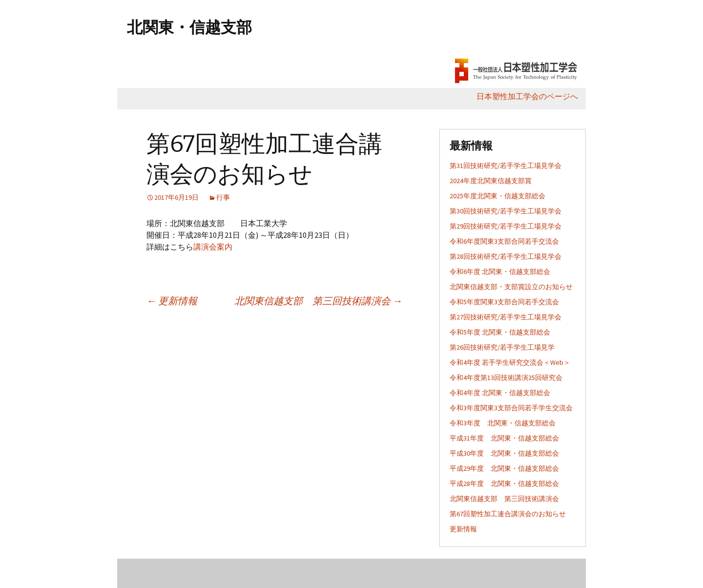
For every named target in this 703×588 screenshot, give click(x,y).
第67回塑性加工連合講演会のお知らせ (508, 514)
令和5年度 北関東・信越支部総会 (500, 332)
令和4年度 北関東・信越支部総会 (500, 393)
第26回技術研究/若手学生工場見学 (502, 347)
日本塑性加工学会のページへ (531, 96)
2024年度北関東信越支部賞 (491, 181)
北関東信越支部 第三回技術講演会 (318, 301)
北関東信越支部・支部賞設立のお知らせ (511, 287)
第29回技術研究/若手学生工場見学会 (506, 226)
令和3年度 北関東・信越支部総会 (503, 423)
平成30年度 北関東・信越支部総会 (504, 453)
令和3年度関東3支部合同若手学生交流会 (511, 408)
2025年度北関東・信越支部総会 (497, 196)
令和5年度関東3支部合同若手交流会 (504, 302)
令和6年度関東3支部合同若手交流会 (504, 241)
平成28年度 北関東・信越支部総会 (504, 483)
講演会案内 (213, 247)
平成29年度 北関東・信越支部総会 (504, 468)
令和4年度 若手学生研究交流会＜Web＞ (510, 362)
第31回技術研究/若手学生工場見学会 (506, 166)
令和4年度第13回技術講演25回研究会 (506, 378)
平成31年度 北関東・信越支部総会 (504, 438)
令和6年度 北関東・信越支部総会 (500, 272)
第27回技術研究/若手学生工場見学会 (506, 317)
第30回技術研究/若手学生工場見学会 (506, 211)
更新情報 (172, 301)
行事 (223, 197)
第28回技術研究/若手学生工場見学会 (506, 256)
